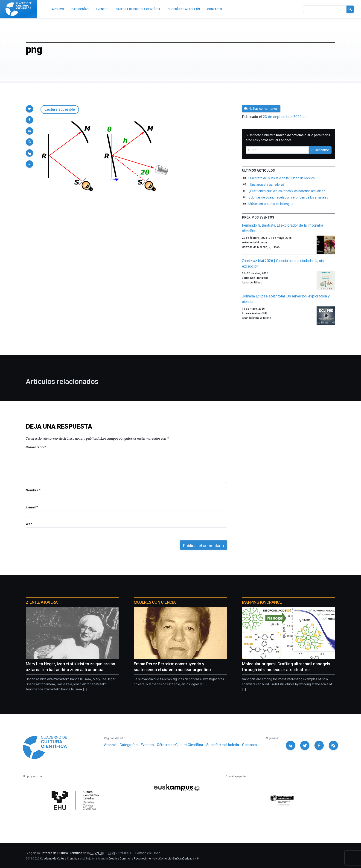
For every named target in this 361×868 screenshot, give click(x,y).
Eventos (147, 745)
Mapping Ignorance (262, 602)
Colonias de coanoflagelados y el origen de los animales (288, 197)
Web (29, 524)
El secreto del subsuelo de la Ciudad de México (282, 178)
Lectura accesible (60, 109)
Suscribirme (320, 150)
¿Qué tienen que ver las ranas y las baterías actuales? (287, 191)
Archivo (110, 745)
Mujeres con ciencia (155, 602)
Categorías (128, 745)
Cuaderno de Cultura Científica (60, 859)
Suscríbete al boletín (223, 745)
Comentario (36, 447)
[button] (29, 109)
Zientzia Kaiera (42, 602)
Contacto (249, 745)
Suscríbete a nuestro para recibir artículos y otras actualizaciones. (288, 138)
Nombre (33, 490)
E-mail (32, 507)
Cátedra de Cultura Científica (180, 745)
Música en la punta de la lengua (271, 204)
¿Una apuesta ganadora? (266, 185)
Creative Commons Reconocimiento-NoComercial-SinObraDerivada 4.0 (154, 859)
